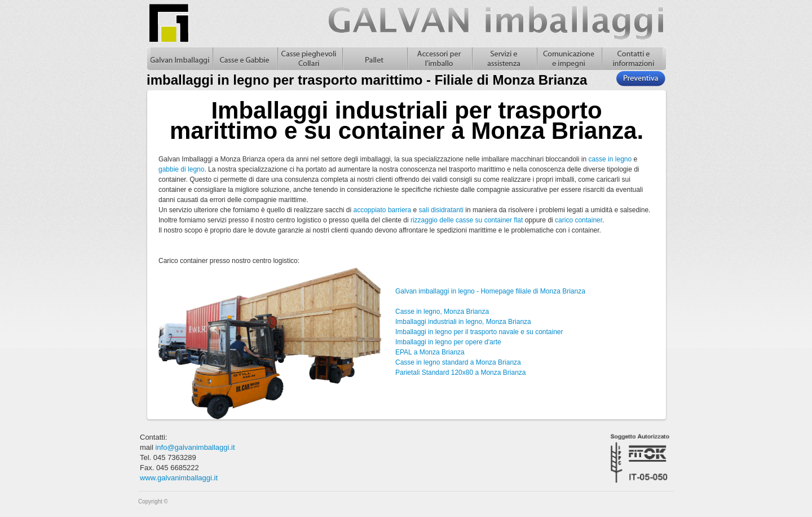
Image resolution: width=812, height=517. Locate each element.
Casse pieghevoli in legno (309, 59)
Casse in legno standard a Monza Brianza (458, 362)
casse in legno (610, 159)
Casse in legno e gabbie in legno (244, 59)
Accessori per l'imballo (439, 59)
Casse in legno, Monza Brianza (442, 312)
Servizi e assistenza (504, 59)
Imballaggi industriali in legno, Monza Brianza (463, 322)
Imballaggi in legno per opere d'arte (448, 342)
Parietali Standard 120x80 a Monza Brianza (460, 373)
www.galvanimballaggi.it (179, 478)
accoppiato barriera (383, 210)
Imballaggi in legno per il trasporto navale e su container (479, 332)
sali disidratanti (441, 210)
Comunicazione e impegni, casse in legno (569, 59)
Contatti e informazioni (634, 59)
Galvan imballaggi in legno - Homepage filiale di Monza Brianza (490, 291)
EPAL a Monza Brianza (430, 352)
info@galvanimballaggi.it (195, 447)
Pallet (374, 59)
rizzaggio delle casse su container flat (467, 220)
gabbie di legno (181, 169)
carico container (579, 220)
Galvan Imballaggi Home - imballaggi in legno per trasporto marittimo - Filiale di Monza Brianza (180, 59)
